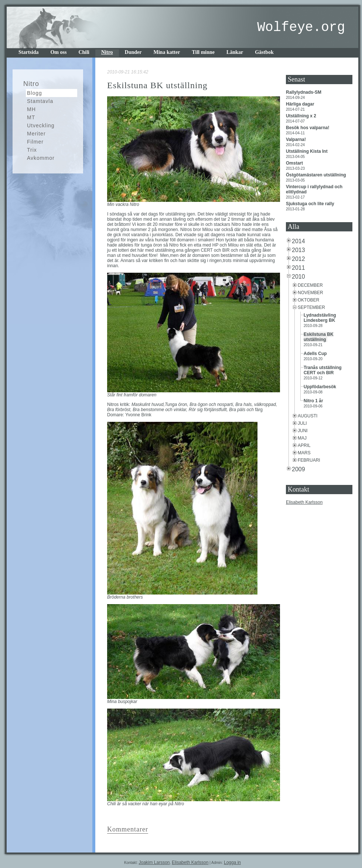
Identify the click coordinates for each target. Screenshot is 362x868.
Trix (32, 150)
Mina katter (167, 52)
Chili (84, 52)
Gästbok (264, 52)
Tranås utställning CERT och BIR (323, 370)
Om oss (58, 52)
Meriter (36, 134)
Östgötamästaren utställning (317, 175)
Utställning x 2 (302, 116)
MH (31, 109)
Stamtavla (40, 101)
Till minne (203, 52)
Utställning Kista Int (307, 151)
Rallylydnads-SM (304, 92)
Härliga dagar (301, 104)
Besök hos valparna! (308, 128)
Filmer (35, 142)
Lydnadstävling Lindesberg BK (320, 318)
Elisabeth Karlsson (304, 502)
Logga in (232, 862)
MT (31, 117)
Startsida (28, 52)
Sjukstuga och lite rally (311, 204)
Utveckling (41, 125)
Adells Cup (316, 354)
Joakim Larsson (154, 862)
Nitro (107, 52)
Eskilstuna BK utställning (319, 337)
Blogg (35, 93)
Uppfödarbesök (321, 387)
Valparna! (296, 139)
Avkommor (41, 158)
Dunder (133, 52)
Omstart (295, 163)
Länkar (235, 52)
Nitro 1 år (314, 401)
